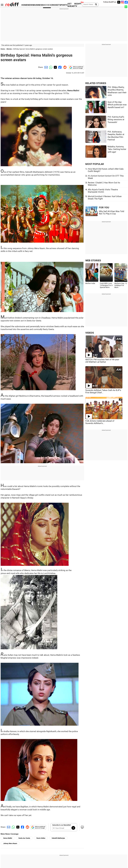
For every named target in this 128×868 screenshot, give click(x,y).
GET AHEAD (71, 5)
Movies (9, 49)
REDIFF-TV (78, 5)
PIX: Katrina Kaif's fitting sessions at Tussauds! (116, 120)
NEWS (30, 5)
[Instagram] (122, 2)
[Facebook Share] (60, 67)
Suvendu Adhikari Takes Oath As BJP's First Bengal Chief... (103, 391)
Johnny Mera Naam (10, 843)
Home (3, 49)
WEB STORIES (93, 261)
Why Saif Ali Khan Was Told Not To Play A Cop (112, 213)
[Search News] (95, 5)
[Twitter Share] (55, 67)
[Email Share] (46, 67)
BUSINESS (38, 5)
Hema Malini (8, 838)
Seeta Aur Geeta (24, 838)
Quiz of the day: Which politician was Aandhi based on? (117, 105)
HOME (24, 5)
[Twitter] (119, 2)
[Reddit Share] (64, 67)
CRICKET (55, 5)
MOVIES (47, 5)
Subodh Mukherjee (58, 838)
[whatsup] (126, 6)
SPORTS (64, 5)
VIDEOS (90, 333)
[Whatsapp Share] (50, 67)
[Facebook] (126, 2)
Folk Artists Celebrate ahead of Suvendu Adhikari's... (100, 422)
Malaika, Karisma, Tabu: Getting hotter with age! (117, 149)
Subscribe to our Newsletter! (62, 825)
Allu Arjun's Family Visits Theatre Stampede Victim (103, 191)
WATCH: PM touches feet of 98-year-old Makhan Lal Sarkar (102, 361)
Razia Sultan (41, 838)
